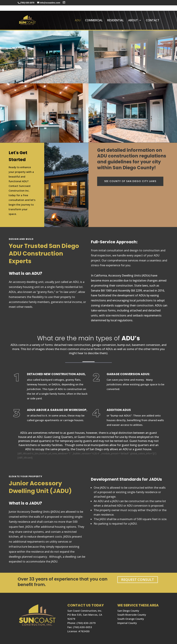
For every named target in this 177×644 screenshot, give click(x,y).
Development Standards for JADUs (126, 479)
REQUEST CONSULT (138, 580)
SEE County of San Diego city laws (130, 181)
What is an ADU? (25, 273)
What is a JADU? (25, 503)
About (133, 15)
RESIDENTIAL (115, 15)
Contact (153, 15)
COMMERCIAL (94, 15)
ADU (78, 15)
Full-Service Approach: (114, 242)
